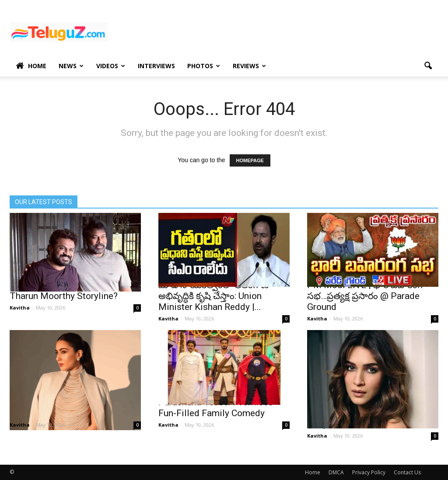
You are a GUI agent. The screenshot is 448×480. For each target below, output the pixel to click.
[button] (428, 66)
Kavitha (20, 308)
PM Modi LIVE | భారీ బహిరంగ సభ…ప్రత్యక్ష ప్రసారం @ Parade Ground (365, 296)
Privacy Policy (369, 472)
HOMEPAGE (250, 160)
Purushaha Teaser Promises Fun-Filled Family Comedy (216, 408)
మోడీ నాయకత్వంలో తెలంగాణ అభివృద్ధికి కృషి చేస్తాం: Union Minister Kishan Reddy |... (213, 296)
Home (31, 66)
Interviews (156, 66)
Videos (111, 66)
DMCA (336, 472)
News (71, 66)
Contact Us (407, 472)
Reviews (249, 66)
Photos (204, 66)
